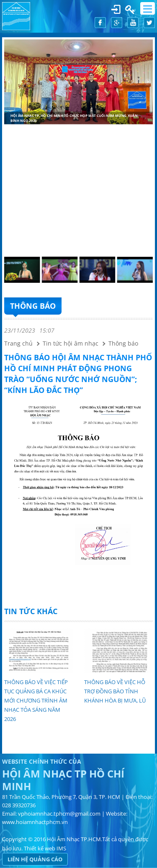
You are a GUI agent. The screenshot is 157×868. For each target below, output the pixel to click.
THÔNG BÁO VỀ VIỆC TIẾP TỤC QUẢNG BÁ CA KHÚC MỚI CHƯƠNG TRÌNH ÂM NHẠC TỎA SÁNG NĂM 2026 (36, 700)
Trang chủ (18, 343)
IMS (61, 848)
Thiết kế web (40, 848)
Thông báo (33, 306)
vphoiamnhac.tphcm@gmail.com (59, 814)
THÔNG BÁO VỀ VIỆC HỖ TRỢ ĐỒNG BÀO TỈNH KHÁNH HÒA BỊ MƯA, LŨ (115, 691)
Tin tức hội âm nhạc (71, 343)
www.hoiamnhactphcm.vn (35, 822)
